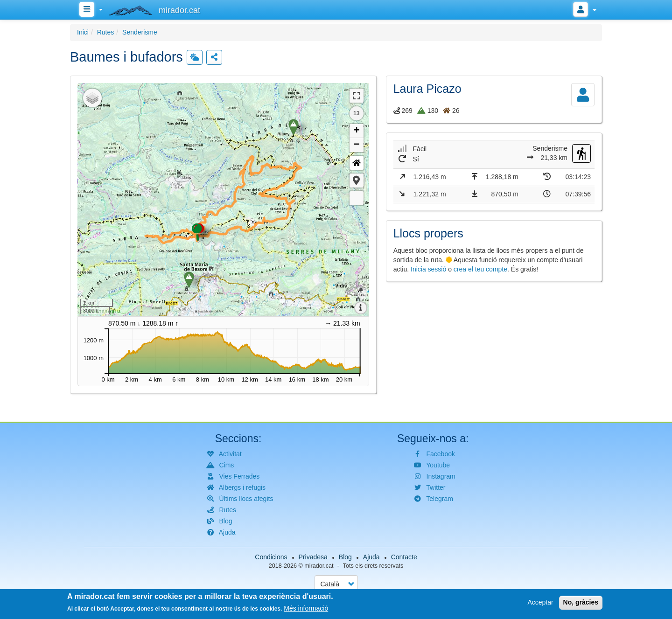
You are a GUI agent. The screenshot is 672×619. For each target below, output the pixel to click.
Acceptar (540, 602)
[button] (357, 181)
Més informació (306, 608)
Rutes (106, 32)
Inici (83, 32)
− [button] (357, 145)
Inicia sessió (428, 269)
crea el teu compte (480, 269)
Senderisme (140, 32)
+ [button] (357, 131)
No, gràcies (581, 602)
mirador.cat (319, 566)
